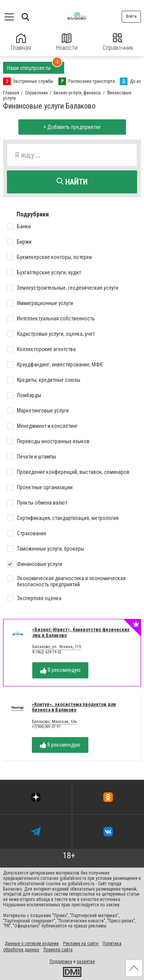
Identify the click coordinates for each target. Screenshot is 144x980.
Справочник (118, 42)
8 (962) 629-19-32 (47, 652)
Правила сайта (58, 950)
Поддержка (61, 962)
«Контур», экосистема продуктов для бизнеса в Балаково (74, 707)
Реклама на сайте (81, 944)
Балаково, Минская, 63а (54, 722)
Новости (67, 42)
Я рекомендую (60, 670)
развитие (86, 962)
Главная (21, 42)
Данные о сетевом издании (32, 944)
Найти (72, 182)
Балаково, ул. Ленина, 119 (56, 647)
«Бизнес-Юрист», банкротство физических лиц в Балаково (81, 632)
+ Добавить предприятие (72, 127)
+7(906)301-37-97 (46, 727)
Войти (131, 16)
